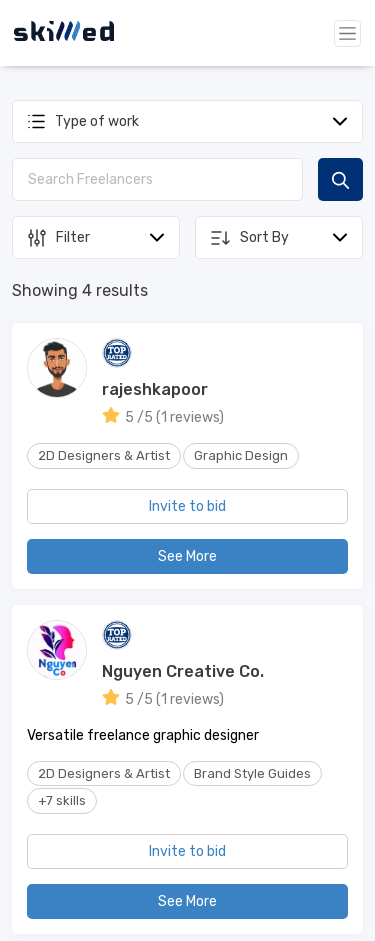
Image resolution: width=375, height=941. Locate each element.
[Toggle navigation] (347, 33)
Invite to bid (187, 506)
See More (187, 556)
